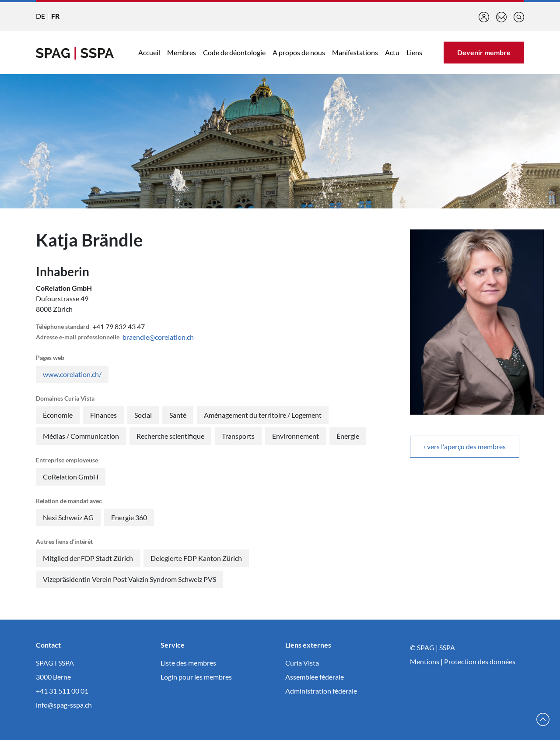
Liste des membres (188, 663)
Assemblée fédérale (315, 677)
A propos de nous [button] (299, 52)
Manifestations (355, 52)
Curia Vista (302, 663)
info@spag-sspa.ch (64, 705)
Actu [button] (392, 52)
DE (40, 16)
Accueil (149, 52)
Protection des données (480, 661)
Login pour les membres (196, 677)
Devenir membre (484, 52)
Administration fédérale (321, 691)
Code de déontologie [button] (234, 52)
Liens (414, 52)
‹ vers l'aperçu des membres (465, 446)
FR (55, 16)
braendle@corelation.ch (158, 337)
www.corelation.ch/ (72, 374)
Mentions (425, 661)
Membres (182, 52)
